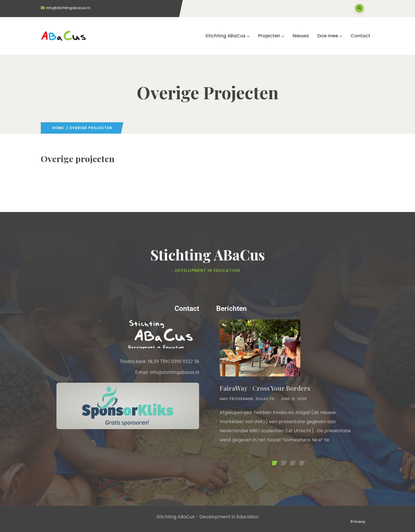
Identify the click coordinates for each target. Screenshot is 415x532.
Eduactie (265, 399)
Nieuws (301, 36)
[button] (274, 463)
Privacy (358, 522)
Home (58, 128)
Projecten (271, 36)
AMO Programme (237, 399)
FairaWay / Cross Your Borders (265, 388)
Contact (360, 36)
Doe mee (330, 36)
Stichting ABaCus (227, 36)
